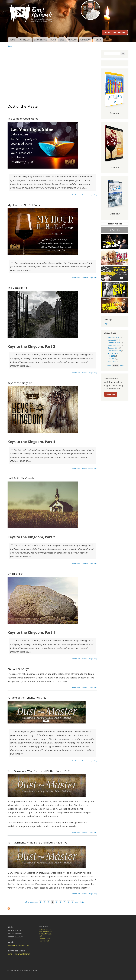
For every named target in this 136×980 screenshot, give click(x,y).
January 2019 (113, 340)
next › (77, 902)
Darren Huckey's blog (89, 195)
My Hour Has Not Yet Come (24, 205)
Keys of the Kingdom (20, 383)
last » (82, 902)
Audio (54, 40)
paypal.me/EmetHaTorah (19, 954)
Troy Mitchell (44, 941)
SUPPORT (111, 394)
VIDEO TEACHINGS (115, 32)
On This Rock (15, 574)
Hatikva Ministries (46, 934)
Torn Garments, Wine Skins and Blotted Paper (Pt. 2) (39, 771)
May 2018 (112, 361)
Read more (76, 195)
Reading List (25, 40)
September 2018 (114, 351)
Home (12, 40)
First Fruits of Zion (46, 932)
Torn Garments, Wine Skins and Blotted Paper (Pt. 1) (39, 843)
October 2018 (113, 348)
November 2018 (114, 345)
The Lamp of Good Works (23, 119)
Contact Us (85, 40)
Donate (98, 40)
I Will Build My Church (21, 478)
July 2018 (111, 356)
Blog (62, 40)
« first (27, 902)
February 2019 (114, 337)
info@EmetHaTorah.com (19, 945)
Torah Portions (45, 939)
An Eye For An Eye (18, 669)
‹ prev (109, 366)
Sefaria (42, 936)
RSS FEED (115, 230)
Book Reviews (41, 40)
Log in (106, 324)
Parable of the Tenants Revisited (27, 698)
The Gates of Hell (18, 288)
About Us (72, 40)
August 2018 (113, 353)
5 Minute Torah (45, 929)
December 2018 (114, 343)
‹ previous (34, 902)
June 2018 (112, 359)
